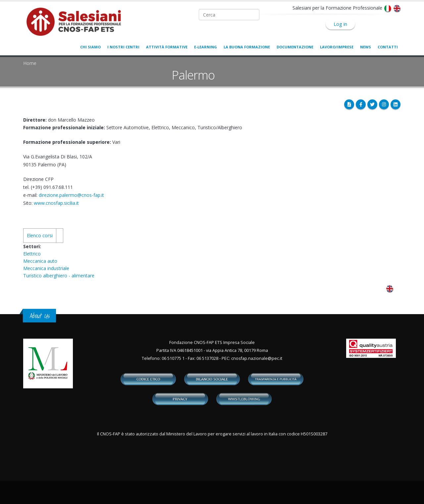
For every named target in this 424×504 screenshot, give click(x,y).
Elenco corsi (40, 235)
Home (30, 63)
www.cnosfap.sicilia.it (56, 203)
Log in (340, 24)
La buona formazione (247, 47)
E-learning (206, 47)
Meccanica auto (40, 261)
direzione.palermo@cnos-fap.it (71, 195)
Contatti (388, 47)
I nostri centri (123, 47)
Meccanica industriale (46, 268)
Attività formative (167, 47)
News (366, 47)
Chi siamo (90, 47)
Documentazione (295, 47)
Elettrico (32, 254)
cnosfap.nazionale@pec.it (257, 358)
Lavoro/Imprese (337, 47)
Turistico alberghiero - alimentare (59, 276)
